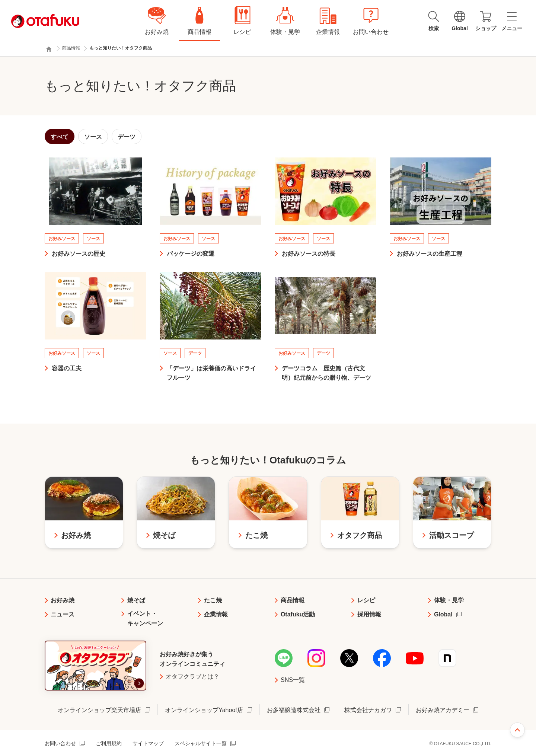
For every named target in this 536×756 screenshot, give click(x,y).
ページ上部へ (517, 730)
